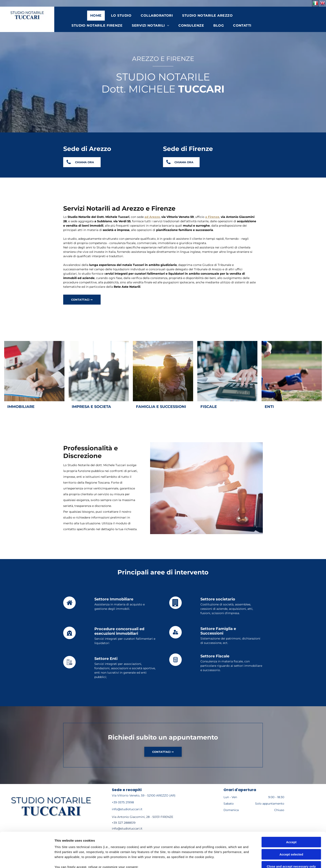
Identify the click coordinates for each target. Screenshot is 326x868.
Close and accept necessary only (291, 832)
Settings (211, 860)
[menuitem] (98, 16)
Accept (291, 807)
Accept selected (291, 819)
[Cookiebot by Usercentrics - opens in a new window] (27, 860)
